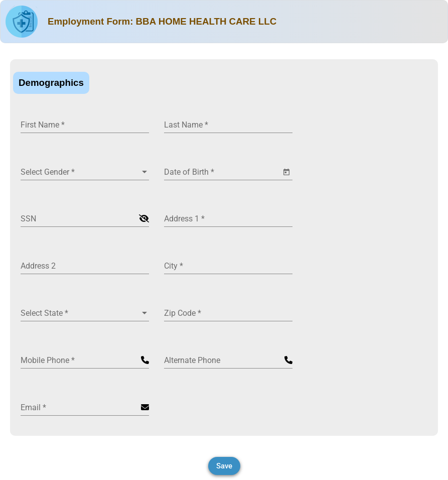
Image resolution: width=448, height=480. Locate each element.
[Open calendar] (286, 172)
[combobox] (85, 172)
